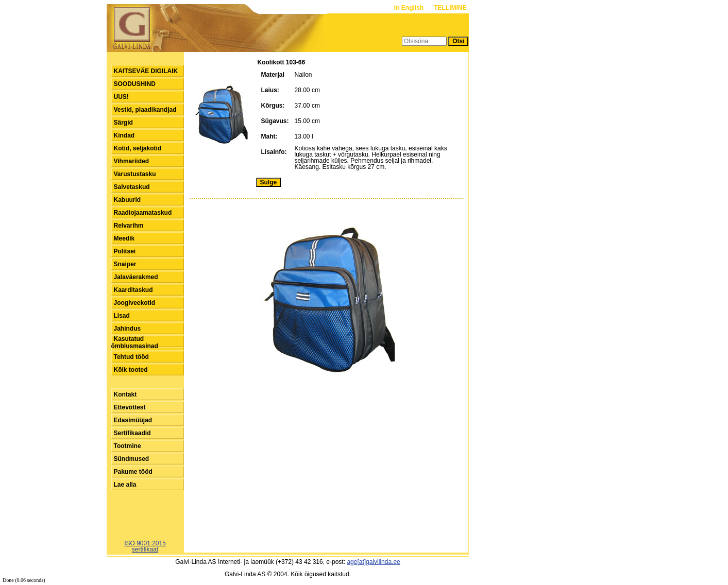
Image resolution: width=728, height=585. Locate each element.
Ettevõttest (130, 407)
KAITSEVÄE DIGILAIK (146, 71)
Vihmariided (131, 161)
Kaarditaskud (133, 290)
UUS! (121, 97)
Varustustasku (135, 174)
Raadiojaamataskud (143, 213)
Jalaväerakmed (136, 277)
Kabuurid (128, 200)
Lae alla (125, 485)
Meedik (124, 238)
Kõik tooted (131, 370)
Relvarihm (129, 226)
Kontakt (125, 394)
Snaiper (125, 264)
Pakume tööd (133, 472)
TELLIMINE (450, 8)
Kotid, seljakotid (138, 148)
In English (410, 8)
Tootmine (128, 446)
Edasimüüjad (133, 420)
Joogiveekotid (135, 303)
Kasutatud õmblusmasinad (135, 342)
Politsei (125, 251)
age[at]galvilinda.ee (373, 562)
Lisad (122, 316)
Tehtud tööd (131, 357)
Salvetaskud (132, 187)
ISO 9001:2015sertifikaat (145, 546)
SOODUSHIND (135, 84)
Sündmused (132, 459)
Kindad (124, 135)
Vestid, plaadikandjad (145, 110)
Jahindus (128, 329)
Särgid (123, 123)
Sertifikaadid (132, 433)
